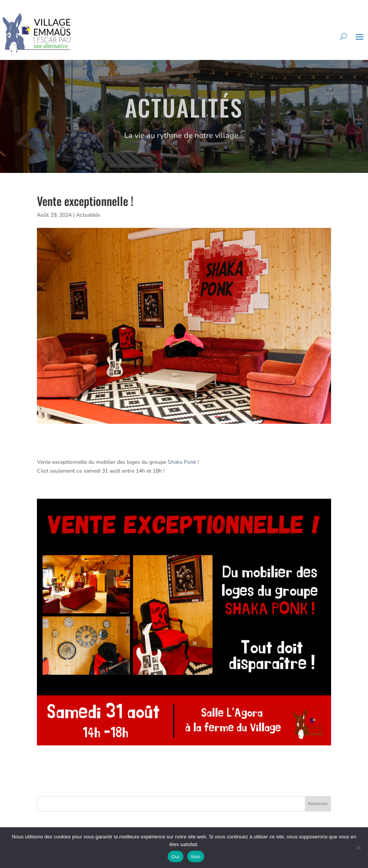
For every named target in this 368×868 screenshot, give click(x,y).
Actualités (88, 215)
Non (196, 857)
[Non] (358, 848)
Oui (176, 857)
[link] (182, 462)
